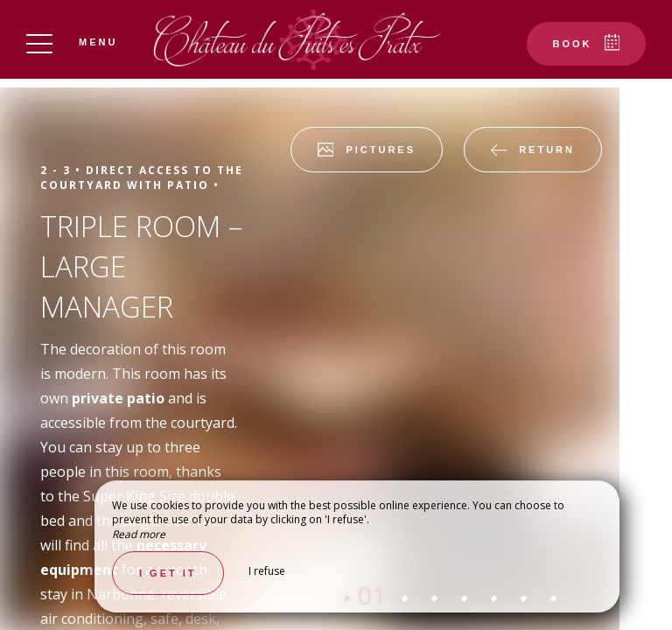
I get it (168, 573)
